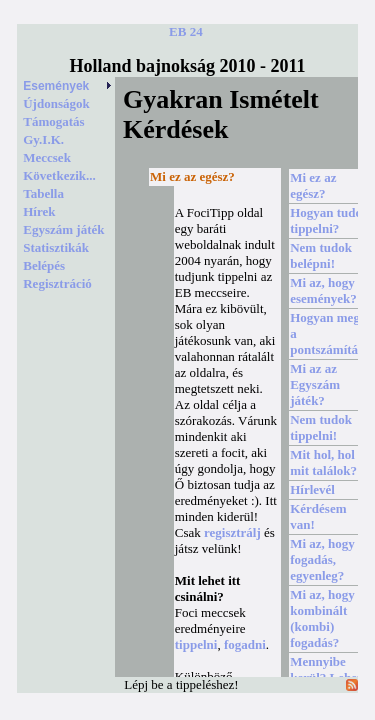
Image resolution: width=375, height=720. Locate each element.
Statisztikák (56, 247)
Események (68, 86)
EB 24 (186, 31)
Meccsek (47, 157)
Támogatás (53, 121)
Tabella (43, 193)
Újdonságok (56, 103)
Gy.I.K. (43, 139)
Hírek (39, 211)
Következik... (59, 175)
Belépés (44, 265)
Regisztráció (57, 283)
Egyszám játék (63, 229)
